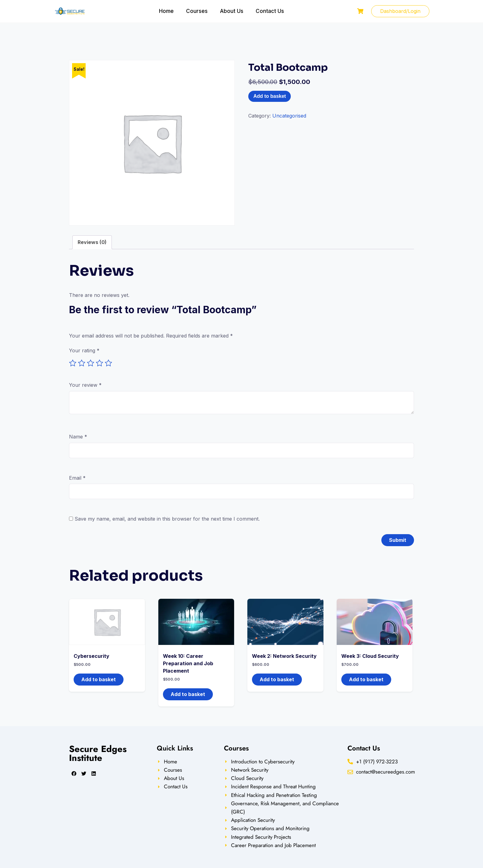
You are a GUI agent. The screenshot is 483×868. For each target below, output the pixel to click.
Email (77, 478)
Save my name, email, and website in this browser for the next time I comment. (167, 519)
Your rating (84, 350)
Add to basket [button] (99, 679)
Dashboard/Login (400, 11)
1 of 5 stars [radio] (73, 363)
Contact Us (270, 11)
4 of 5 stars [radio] (99, 363)
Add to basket (270, 96)
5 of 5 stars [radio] (108, 363)
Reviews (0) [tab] (92, 242)
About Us (232, 11)
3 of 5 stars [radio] (91, 363)
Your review (85, 385)
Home (166, 11)
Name (78, 437)
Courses (197, 11)
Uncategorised (289, 116)
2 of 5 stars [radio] (82, 363)
